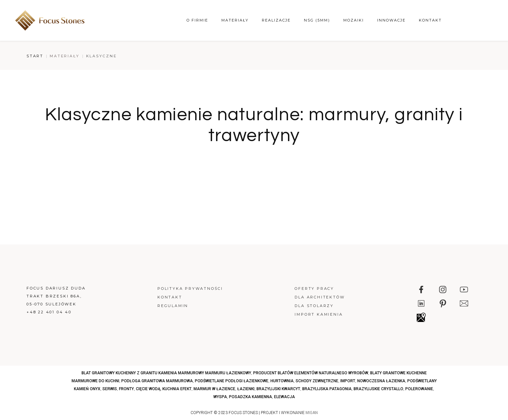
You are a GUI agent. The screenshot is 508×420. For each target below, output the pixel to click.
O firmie (197, 20)
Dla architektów (320, 297)
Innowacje (391, 20)
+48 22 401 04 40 (49, 312)
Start (35, 56)
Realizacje (276, 20)
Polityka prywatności (190, 289)
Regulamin (173, 306)
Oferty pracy (314, 289)
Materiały (235, 20)
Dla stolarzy (314, 306)
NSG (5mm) (317, 20)
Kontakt (430, 20)
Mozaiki (354, 20)
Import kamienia (319, 314)
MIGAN (312, 413)
